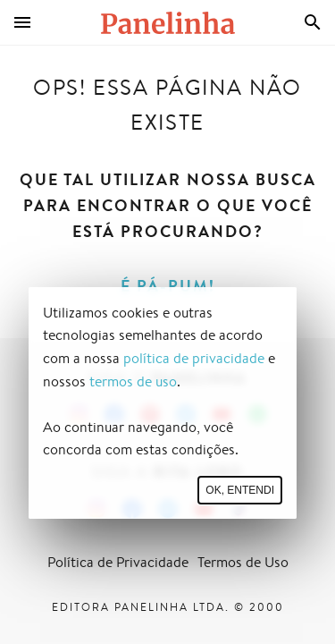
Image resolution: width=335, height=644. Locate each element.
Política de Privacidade (118, 562)
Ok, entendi (240, 490)
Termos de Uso (243, 562)
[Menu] (22, 22)
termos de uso (133, 381)
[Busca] (313, 22)
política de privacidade (194, 358)
